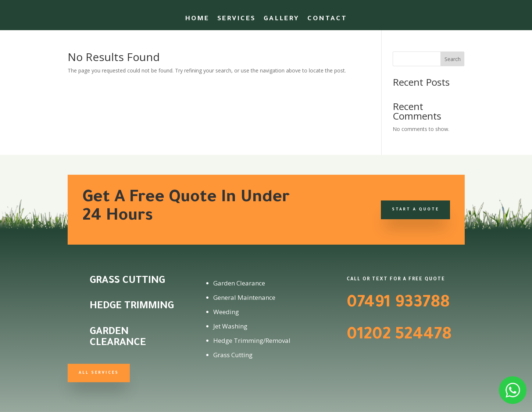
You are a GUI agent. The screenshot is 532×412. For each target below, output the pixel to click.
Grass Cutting (127, 281)
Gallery (281, 20)
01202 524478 (399, 336)
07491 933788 (398, 304)
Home (197, 20)
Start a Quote (415, 210)
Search (453, 59)
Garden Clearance (118, 338)
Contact (327, 20)
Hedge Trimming (132, 307)
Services (236, 20)
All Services (99, 373)
